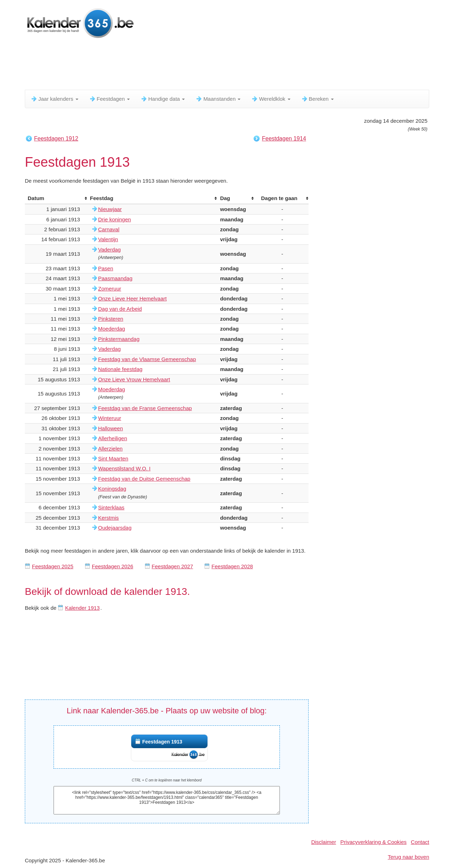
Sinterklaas (111, 507)
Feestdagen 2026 (113, 566)
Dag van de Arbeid (120, 309)
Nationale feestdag (120, 369)
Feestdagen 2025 (53, 566)
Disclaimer (323, 842)
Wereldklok (271, 99)
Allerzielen (110, 449)
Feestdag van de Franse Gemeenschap (145, 408)
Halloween (111, 428)
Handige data (163, 99)
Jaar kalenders (54, 99)
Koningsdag (112, 489)
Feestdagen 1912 (56, 139)
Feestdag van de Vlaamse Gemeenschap (147, 359)
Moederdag (112, 329)
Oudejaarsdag (115, 528)
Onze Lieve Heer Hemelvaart (132, 298)
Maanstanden (218, 99)
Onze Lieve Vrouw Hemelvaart (134, 379)
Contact (420, 842)
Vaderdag (110, 250)
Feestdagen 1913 (162, 742)
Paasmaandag (115, 278)
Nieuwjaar (110, 209)
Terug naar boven (408, 857)
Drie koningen (115, 219)
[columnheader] (56, 198)
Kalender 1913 (82, 608)
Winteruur (110, 418)
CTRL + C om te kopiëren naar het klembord (167, 780)
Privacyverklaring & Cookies (374, 842)
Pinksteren (111, 319)
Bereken (317, 99)
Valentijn (108, 239)
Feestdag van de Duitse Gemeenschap (144, 479)
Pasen (106, 268)
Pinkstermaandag (119, 339)
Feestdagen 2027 (173, 566)
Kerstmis (109, 518)
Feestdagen (109, 99)
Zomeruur (110, 289)
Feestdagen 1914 (284, 139)
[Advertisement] (197, 66)
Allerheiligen (113, 438)
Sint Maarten (113, 458)
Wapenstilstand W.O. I (124, 468)
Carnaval (109, 229)
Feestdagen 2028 (232, 566)
